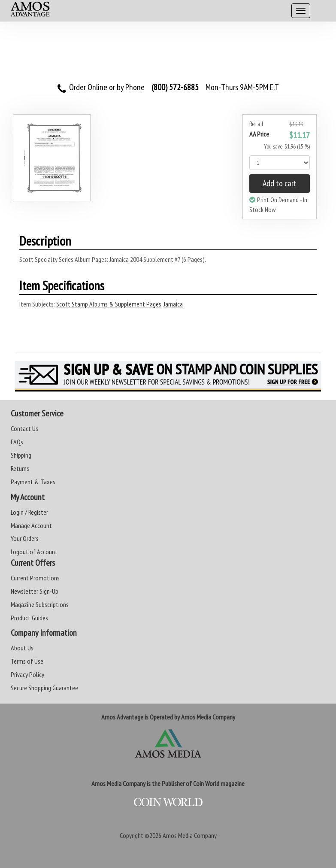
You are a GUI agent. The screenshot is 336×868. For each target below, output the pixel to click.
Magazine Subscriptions (40, 604)
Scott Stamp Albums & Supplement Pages (109, 304)
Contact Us (24, 428)
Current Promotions (35, 578)
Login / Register (29, 512)
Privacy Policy (27, 674)
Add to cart (280, 183)
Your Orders (25, 538)
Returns (20, 468)
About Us (22, 648)
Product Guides (29, 618)
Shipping (21, 455)
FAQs (17, 442)
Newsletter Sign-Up (35, 591)
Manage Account (31, 525)
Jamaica (173, 304)
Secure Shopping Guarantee (44, 688)
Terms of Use (27, 661)
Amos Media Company (190, 835)
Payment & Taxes (33, 482)
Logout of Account (34, 552)
